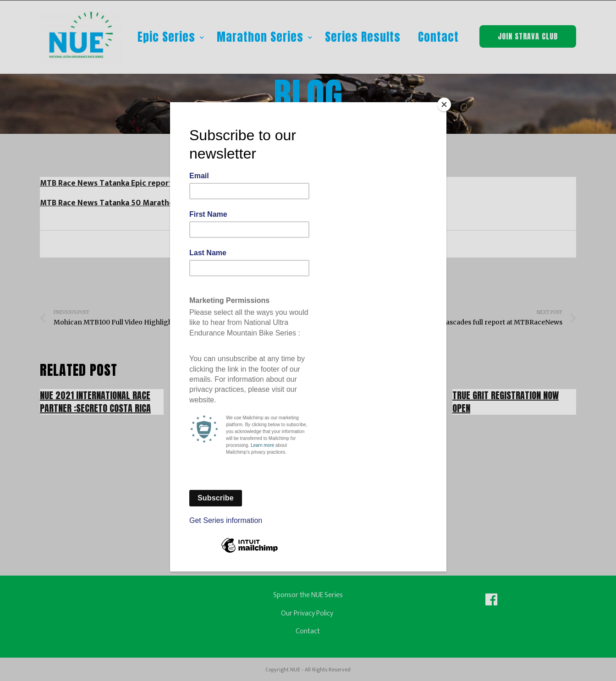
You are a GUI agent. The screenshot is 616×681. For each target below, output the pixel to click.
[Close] (444, 104)
